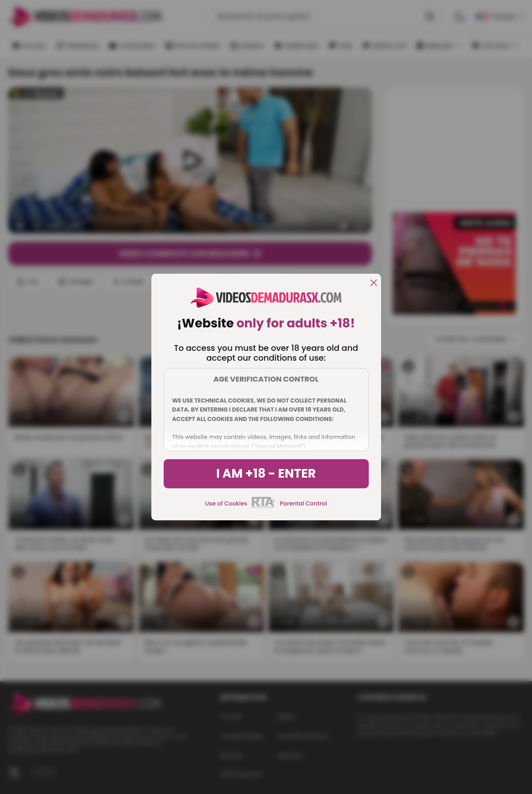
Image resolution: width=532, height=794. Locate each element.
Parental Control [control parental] (303, 503)
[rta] (264, 507)
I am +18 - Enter (266, 474)
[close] (374, 283)
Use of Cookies (226, 503)
